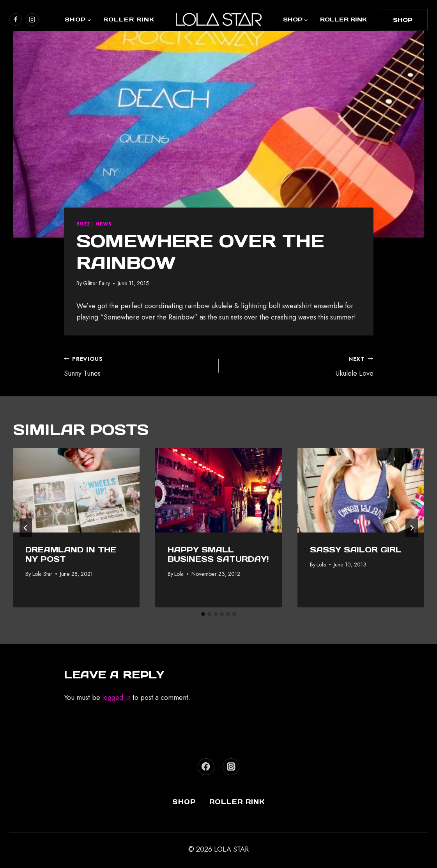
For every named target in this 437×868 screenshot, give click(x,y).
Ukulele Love (300, 366)
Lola (179, 574)
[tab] (203, 614)
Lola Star (42, 574)
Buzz (84, 224)
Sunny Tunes (138, 366)
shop (403, 20)
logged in (116, 698)
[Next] (412, 528)
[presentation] (77, 490)
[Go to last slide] (26, 528)
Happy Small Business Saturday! (218, 554)
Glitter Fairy (96, 283)
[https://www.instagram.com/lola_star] (32, 20)
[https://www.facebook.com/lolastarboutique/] (16, 20)
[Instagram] (231, 767)
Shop (184, 802)
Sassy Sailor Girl (356, 550)
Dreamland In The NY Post (71, 554)
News (104, 224)
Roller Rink (129, 19)
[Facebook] (206, 767)
